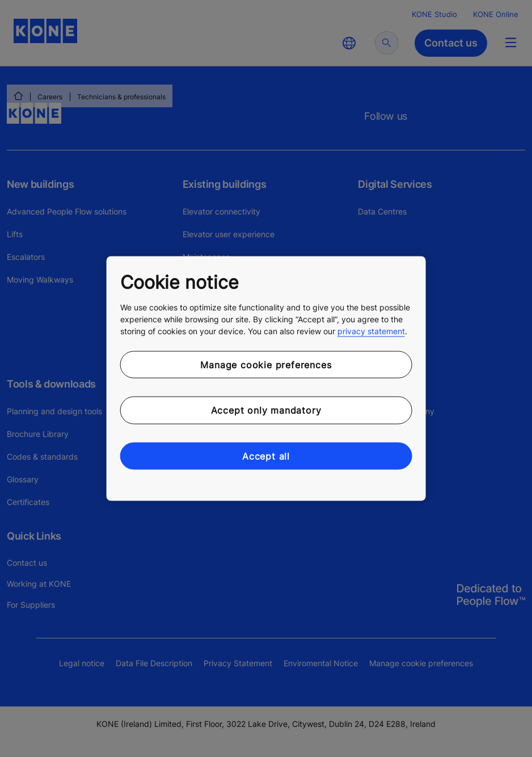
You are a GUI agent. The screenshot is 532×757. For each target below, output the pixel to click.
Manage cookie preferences (266, 364)
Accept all (266, 456)
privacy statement (371, 331)
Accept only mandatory (266, 410)
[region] (266, 379)
